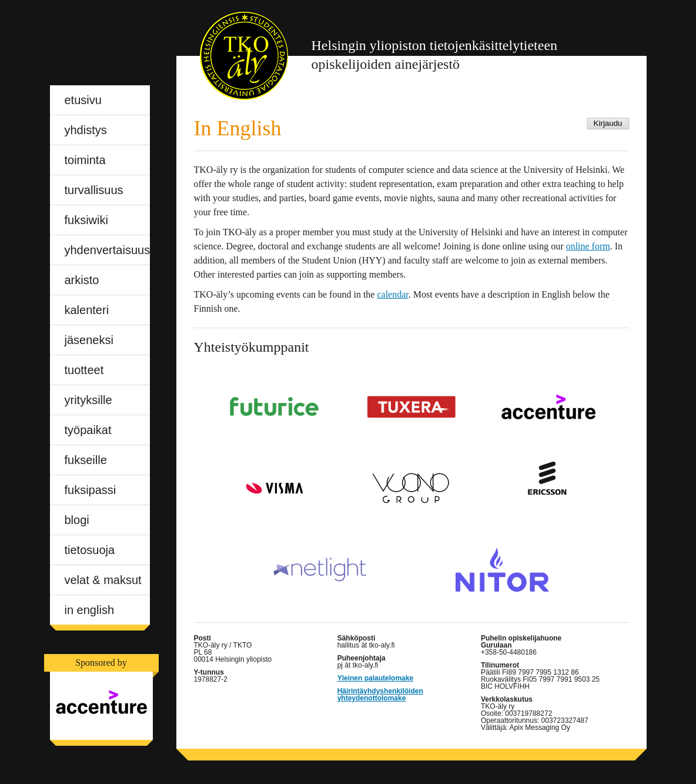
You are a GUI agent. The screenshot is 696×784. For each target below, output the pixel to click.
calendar (392, 294)
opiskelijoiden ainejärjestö (435, 55)
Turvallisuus (94, 190)
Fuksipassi (91, 490)
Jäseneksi (89, 340)
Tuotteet (84, 370)
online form (588, 246)
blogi (77, 520)
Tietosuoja (90, 550)
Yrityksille (88, 400)
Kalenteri (87, 310)
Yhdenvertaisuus (107, 250)
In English (90, 610)
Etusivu (83, 100)
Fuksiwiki (86, 220)
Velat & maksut (103, 580)
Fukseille (86, 460)
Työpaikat (88, 430)
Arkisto (82, 280)
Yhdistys (86, 130)
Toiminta (85, 160)
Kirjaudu (608, 123)
